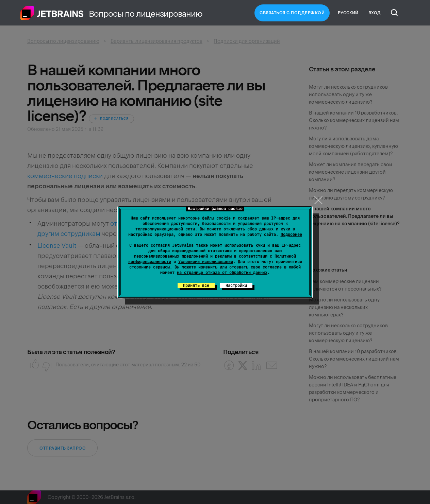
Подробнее (291, 234)
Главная (52, 13)
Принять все (196, 285)
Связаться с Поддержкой (292, 13)
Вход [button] (375, 13)
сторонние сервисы (150, 267)
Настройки (236, 285)
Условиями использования (206, 262)
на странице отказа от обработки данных (222, 273)
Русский (348, 13)
